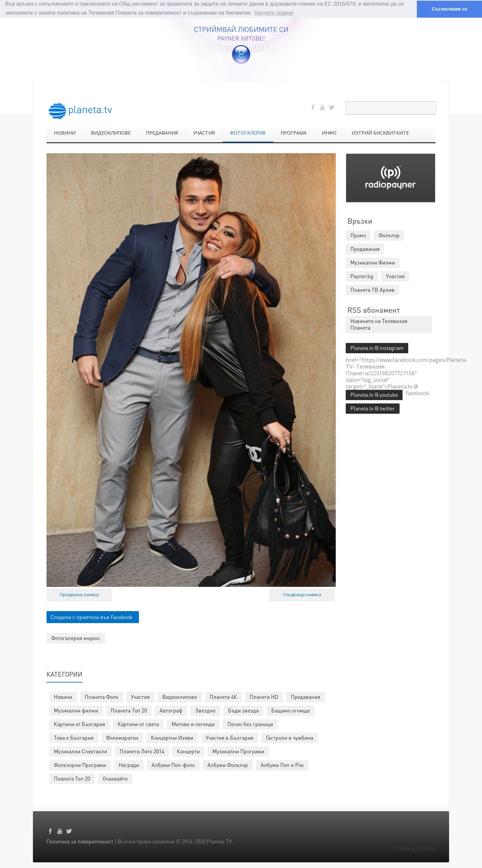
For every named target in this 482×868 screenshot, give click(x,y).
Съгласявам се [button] (449, 9)
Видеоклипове (180, 696)
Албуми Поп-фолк (173, 764)
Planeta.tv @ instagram (377, 347)
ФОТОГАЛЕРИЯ (248, 132)
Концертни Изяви (172, 737)
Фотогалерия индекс (76, 638)
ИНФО (329, 132)
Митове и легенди (193, 724)
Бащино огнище (291, 710)
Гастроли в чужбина (290, 737)
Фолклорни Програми (80, 764)
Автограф (171, 710)
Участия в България (230, 737)
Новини (63, 696)
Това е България (74, 737)
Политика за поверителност (80, 841)
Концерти (188, 751)
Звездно (205, 710)
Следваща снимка (302, 594)
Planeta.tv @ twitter (373, 408)
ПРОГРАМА (294, 132)
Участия (140, 696)
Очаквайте (115, 778)
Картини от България (79, 724)
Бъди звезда (243, 710)
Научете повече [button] (274, 13)
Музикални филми (76, 710)
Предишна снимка (79, 594)
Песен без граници (250, 724)
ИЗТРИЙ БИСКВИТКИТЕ (380, 132)
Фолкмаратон (122, 737)
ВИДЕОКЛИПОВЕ (111, 132)
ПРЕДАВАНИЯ (162, 132)
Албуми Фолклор (228, 764)
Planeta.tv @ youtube (374, 394)
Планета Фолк (102, 696)
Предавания (305, 696)
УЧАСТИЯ (204, 132)
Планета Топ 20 (129, 710)
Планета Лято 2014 (142, 751)
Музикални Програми (238, 751)
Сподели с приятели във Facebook (92, 617)
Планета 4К (223, 696)
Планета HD (264, 696)
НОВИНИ (65, 132)
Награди (129, 764)
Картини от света (138, 724)
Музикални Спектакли (80, 751)
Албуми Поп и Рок (282, 764)
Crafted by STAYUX (415, 849)
